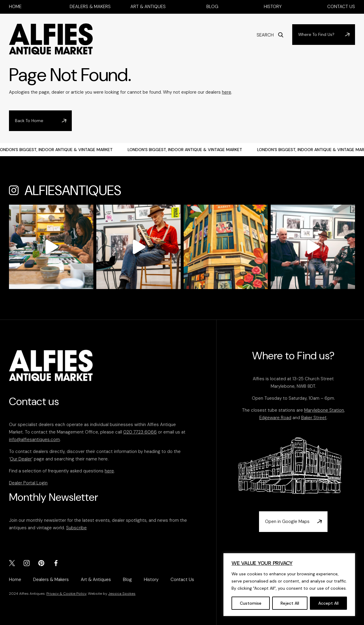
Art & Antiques (148, 7)
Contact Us (341, 7)
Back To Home (29, 121)
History (273, 7)
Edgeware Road (275, 418)
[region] (289, 585)
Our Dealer (21, 459)
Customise (251, 603)
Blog (212, 7)
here (227, 92)
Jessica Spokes (122, 594)
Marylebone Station (324, 410)
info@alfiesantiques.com (34, 440)
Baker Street (314, 418)
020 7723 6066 (140, 432)
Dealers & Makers (90, 7)
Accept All (328, 603)
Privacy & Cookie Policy (66, 594)
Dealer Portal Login (28, 483)
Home (15, 7)
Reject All (290, 603)
